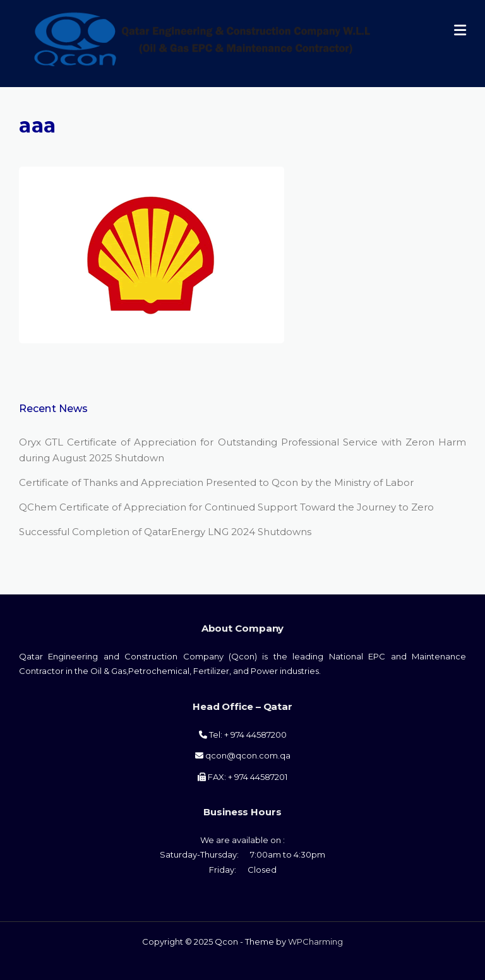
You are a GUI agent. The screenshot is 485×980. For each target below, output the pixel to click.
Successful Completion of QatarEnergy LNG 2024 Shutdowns (165, 532)
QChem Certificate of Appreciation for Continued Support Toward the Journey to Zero (226, 507)
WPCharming (315, 942)
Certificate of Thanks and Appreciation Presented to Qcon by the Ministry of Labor (216, 482)
